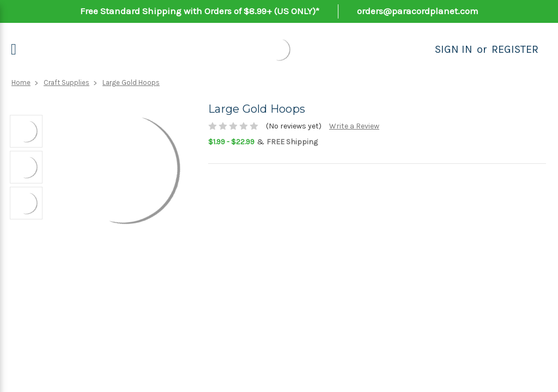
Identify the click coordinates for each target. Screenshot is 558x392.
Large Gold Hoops (131, 82)
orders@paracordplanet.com (418, 11)
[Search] (423, 50)
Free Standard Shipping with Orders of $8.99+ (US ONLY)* (200, 11)
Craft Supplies (66, 82)
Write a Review (354, 126)
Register (515, 49)
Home (21, 82)
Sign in (454, 49)
